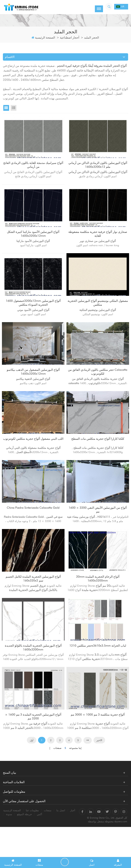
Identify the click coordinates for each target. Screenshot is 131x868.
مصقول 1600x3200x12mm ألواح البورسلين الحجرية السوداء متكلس (33, 310)
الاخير (99, 772)
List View (14, 108)
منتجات (48, 842)
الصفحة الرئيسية (43, 38)
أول (32, 772)
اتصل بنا (61, 842)
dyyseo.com (121, 853)
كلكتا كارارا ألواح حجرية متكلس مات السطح (98, 455)
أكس (40, 846)
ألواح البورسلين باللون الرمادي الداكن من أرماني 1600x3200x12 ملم (98, 166)
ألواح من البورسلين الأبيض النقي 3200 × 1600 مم (98, 528)
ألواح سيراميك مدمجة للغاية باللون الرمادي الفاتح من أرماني (33, 166)
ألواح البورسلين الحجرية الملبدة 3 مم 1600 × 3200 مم (33, 745)
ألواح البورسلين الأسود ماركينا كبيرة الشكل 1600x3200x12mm (33, 238)
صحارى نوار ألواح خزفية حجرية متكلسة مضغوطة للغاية (98, 238)
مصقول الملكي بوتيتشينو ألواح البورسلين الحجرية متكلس (98, 310)
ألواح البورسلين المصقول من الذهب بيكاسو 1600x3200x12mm (33, 383)
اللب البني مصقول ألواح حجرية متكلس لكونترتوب (33, 455)
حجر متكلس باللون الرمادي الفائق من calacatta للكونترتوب (98, 383)
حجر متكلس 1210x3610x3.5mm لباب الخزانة (98, 673)
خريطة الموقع (24, 846)
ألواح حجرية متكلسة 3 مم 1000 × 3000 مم (98, 745)
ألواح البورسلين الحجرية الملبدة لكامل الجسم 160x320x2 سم (33, 600)
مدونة (9, 846)
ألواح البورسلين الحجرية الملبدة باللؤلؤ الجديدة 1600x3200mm (33, 673)
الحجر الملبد (91, 38)
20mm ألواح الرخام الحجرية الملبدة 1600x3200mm (98, 600)
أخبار (73, 842)
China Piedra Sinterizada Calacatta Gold (33, 525)
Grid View (6, 108)
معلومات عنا (32, 842)
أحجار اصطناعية (70, 38)
